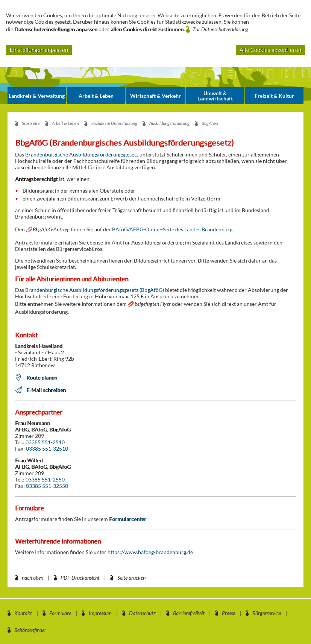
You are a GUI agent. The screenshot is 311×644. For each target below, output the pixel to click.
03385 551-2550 (45, 479)
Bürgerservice (267, 613)
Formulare (60, 613)
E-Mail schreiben (46, 390)
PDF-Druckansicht (80, 578)
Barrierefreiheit (189, 613)
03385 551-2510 (45, 442)
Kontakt (23, 613)
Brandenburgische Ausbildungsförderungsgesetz (82, 154)
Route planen (42, 377)
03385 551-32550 (47, 486)
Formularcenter (128, 519)
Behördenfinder (30, 630)
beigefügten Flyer (153, 304)
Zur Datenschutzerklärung (220, 29)
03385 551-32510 (47, 449)
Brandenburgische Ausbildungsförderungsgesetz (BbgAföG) (95, 290)
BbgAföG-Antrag (51, 229)
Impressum (100, 613)
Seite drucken (131, 578)
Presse (228, 613)
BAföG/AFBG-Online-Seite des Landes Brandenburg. (173, 229)
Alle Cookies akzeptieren (270, 50)
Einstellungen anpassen (39, 50)
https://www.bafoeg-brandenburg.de (150, 552)
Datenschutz (142, 613)
